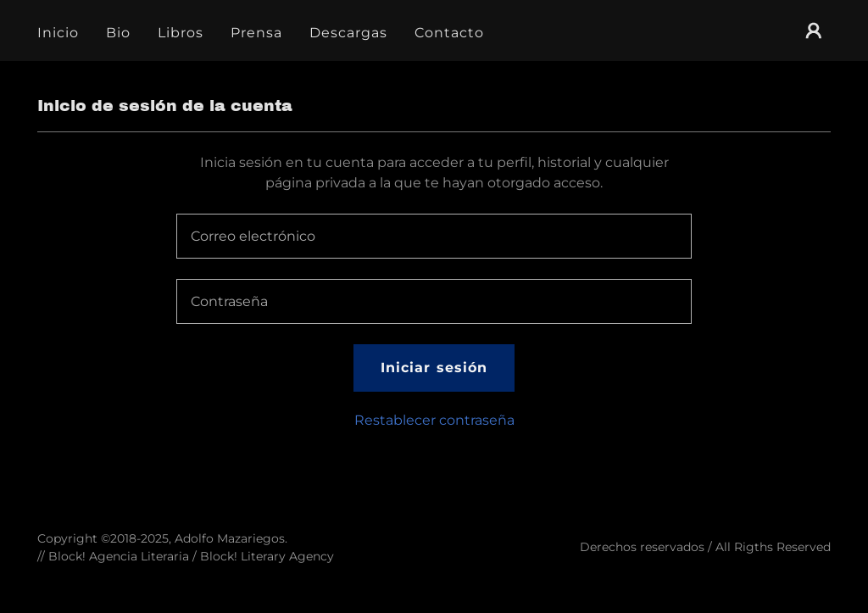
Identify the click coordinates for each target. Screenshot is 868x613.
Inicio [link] (58, 33)
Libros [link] (181, 33)
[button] (814, 31)
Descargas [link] (348, 33)
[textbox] (434, 236)
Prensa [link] (256, 33)
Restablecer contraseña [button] (434, 420)
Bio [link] (118, 33)
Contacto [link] (449, 33)
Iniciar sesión (434, 368)
